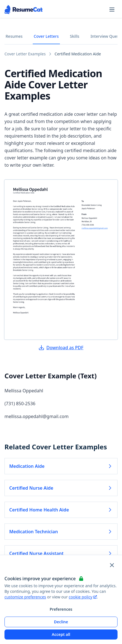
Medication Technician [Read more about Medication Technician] (61, 532)
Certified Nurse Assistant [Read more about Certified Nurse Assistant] (61, 553)
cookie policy (83, 597)
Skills (75, 36)
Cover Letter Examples (25, 54)
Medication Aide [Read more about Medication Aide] (61, 466)
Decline (61, 622)
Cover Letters (46, 36)
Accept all (61, 634)
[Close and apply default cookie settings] (112, 565)
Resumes (14, 36)
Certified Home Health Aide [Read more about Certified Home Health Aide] (61, 510)
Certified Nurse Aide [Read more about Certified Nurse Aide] (61, 488)
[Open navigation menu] (112, 10)
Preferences (61, 609)
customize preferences (25, 597)
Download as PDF (61, 348)
